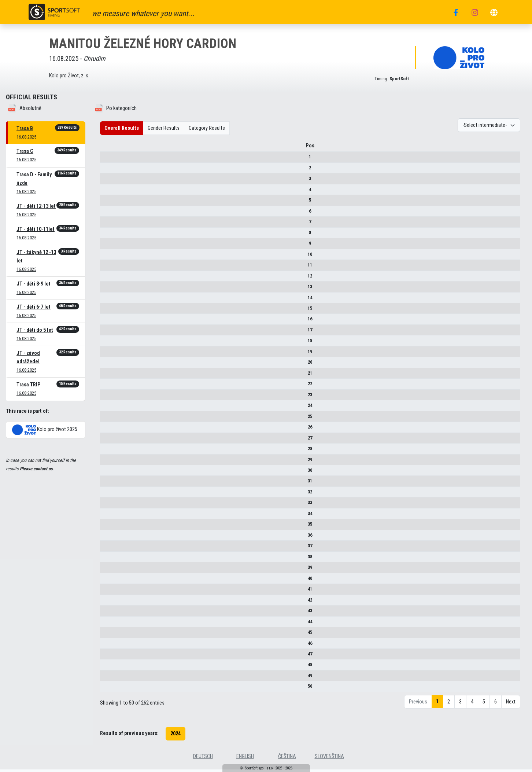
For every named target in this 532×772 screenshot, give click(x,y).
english (245, 759)
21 (111, 376)
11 (111, 267)
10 (111, 257)
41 (111, 591)
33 (111, 505)
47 (111, 656)
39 (111, 570)
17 (111, 332)
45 (111, 635)
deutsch (203, 759)
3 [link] (460, 704)
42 (111, 602)
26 (111, 429)
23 (111, 397)
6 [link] (496, 704)
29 (111, 462)
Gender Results (164, 128)
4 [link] (472, 704)
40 (111, 581)
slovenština (329, 759)
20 (111, 365)
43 (111, 613)
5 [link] (484, 704)
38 (111, 559)
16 (111, 322)
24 (111, 408)
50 (111, 689)
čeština (287, 759)
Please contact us (36, 469)
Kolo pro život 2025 (45, 430)
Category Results (207, 128)
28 (111, 451)
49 (111, 678)
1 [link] (437, 704)
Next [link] (511, 704)
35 (111, 527)
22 (111, 386)
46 (111, 646)
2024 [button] (176, 736)
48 (111, 667)
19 (111, 354)
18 (111, 343)
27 (111, 440)
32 (111, 494)
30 (111, 473)
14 (111, 300)
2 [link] (449, 704)
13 (111, 289)
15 (111, 311)
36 (111, 538)
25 (111, 419)
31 (111, 484)
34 (111, 516)
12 (111, 278)
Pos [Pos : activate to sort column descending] (111, 148)
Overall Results (122, 128)
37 (111, 548)
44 (111, 624)
